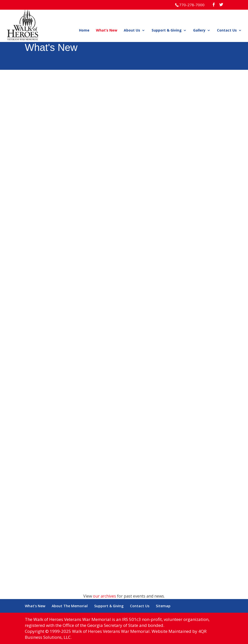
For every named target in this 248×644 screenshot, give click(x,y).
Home (84, 31)
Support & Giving (167, 31)
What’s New (107, 31)
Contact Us (227, 31)
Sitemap (163, 606)
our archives (104, 596)
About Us (132, 31)
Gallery (199, 31)
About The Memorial (70, 606)
